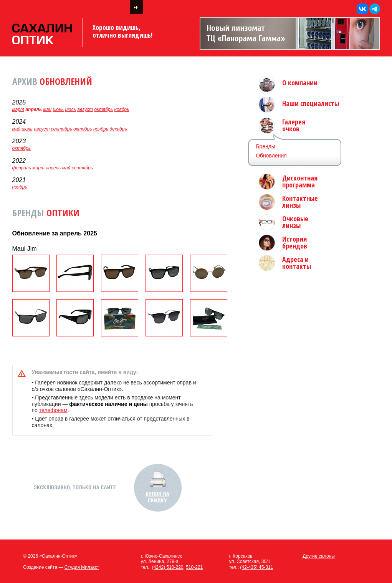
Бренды (265, 146)
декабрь (118, 129)
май (48, 109)
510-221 (194, 567)
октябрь (103, 109)
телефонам (53, 410)
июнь (58, 109)
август (85, 109)
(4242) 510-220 (167, 567)
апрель (53, 168)
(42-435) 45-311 (256, 567)
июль (70, 109)
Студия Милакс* (82, 567)
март (18, 109)
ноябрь (122, 109)
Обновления (271, 156)
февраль (22, 168)
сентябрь (61, 129)
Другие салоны (319, 556)
